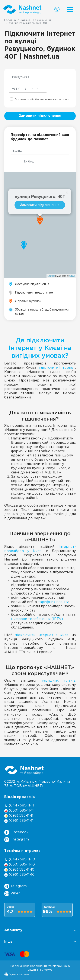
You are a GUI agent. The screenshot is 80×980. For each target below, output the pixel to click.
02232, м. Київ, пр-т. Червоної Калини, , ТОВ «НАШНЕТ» (37, 784)
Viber (12, 894)
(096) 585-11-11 (19, 821)
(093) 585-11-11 (19, 816)
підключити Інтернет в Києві (42, 635)
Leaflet (51, 276)
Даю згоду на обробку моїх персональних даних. (42, 99)
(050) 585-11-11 (19, 811)
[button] (40, 931)
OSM (72, 276)
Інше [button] (40, 942)
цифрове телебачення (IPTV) (37, 619)
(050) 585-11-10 (20, 865)
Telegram (15, 886)
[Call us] (57, 9)
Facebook (16, 832)
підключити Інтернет (56, 368)
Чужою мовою (17, 974)
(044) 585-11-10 (20, 860)
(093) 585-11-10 (19, 870)
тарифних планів (53, 602)
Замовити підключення (40, 116)
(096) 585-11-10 (19, 875)
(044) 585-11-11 (19, 806)
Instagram (17, 840)
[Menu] (70, 9)
